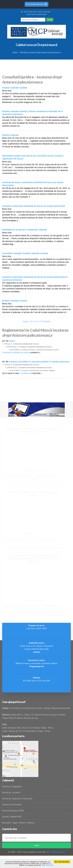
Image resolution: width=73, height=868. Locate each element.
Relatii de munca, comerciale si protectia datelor (36, 663)
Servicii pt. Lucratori (11, 792)
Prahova (31, 823)
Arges (15, 823)
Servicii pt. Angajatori (12, 786)
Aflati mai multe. (48, 865)
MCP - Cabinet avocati (55, 852)
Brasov (22, 823)
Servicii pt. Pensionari (12, 804)
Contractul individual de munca (16, 352)
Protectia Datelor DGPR (13, 811)
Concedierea (25, 373)
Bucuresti (7, 823)
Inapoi (26, 321)
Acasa (15, 52)
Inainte (47, 321)
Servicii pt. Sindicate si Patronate (17, 799)
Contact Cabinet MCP (12, 817)
